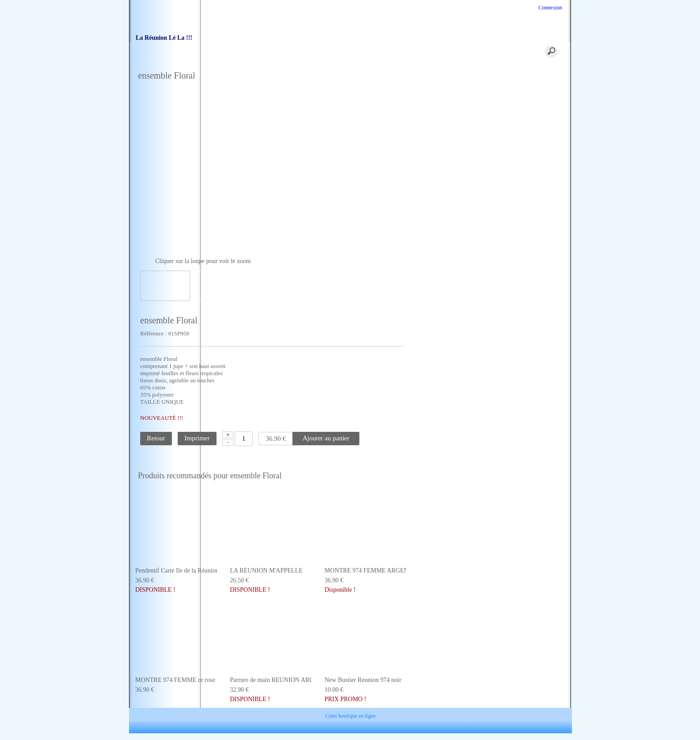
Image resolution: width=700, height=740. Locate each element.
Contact (237, 718)
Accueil (243, 53)
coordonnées (341, 53)
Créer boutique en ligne (351, 732)
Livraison (356, 718)
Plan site (464, 718)
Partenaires (427, 718)
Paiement (390, 718)
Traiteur (390, 53)
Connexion (550, 8)
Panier (292, 53)
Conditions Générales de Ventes (296, 718)
